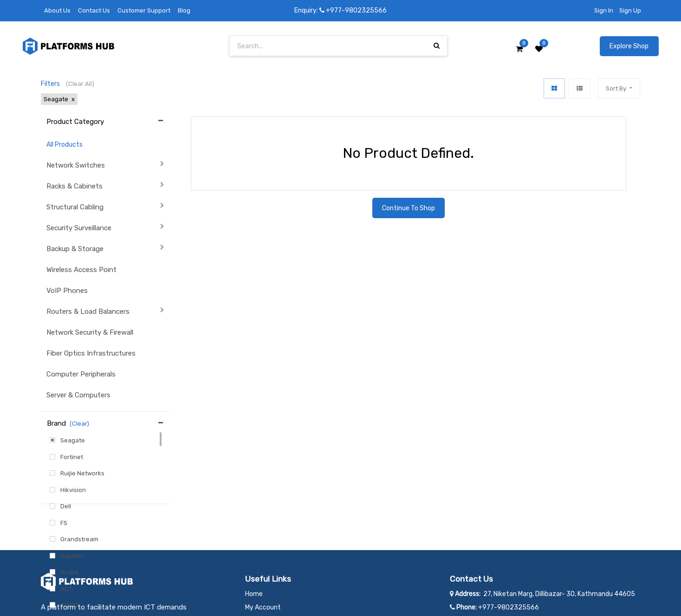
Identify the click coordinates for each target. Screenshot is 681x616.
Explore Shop (629, 46)
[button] (619, 88)
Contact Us (94, 10)
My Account (263, 541)
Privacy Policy (266, 567)
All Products (65, 145)
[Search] (437, 46)
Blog (184, 10)
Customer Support (144, 10)
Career (255, 554)
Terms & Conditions (274, 581)
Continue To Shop (409, 208)
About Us (57, 10)
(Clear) (79, 424)
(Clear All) (80, 84)
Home (254, 527)
